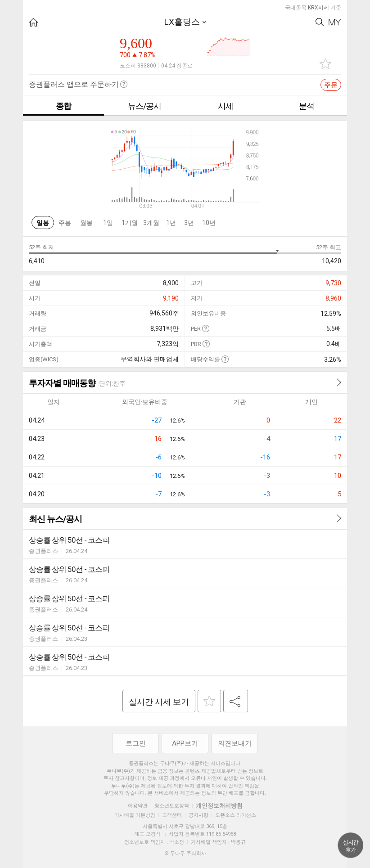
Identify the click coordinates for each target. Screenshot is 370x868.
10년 (209, 223)
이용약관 (138, 806)
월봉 (86, 223)
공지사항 (199, 815)
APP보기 (185, 743)
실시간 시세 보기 (159, 702)
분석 (307, 106)
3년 (189, 223)
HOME (34, 22)
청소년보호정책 (172, 806)
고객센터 (172, 815)
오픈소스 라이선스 (236, 815)
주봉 (65, 223)
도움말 (205, 328)
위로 (351, 846)
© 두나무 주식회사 (185, 853)
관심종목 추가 (325, 64)
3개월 (151, 223)
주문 (331, 85)
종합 (63, 106)
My (335, 22)
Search (320, 22)
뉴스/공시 (144, 106)
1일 (108, 223)
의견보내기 (235, 743)
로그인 (136, 743)
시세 (226, 106)
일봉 (43, 223)
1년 (171, 223)
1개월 (130, 223)
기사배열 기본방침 (135, 815)
